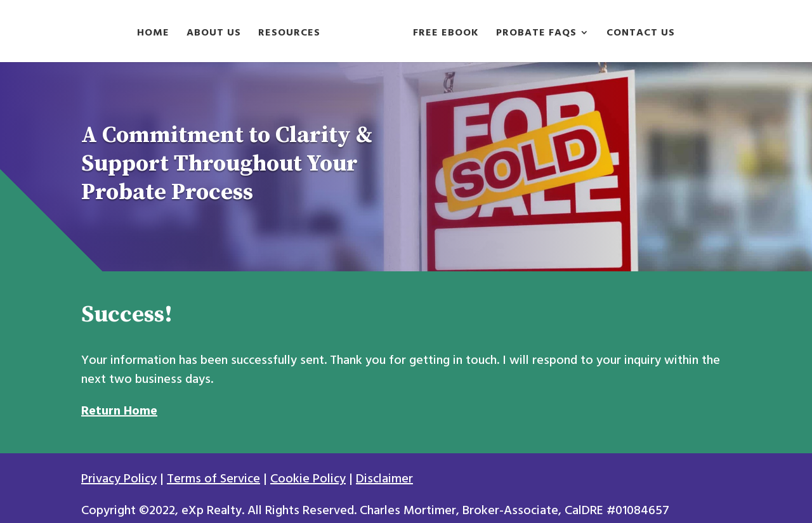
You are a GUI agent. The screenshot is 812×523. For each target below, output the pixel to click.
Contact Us (641, 34)
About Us (214, 34)
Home (153, 34)
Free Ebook (446, 34)
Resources (289, 34)
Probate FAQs (536, 34)
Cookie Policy (308, 479)
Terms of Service (213, 479)
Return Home (119, 411)
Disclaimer (384, 479)
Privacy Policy (119, 479)
